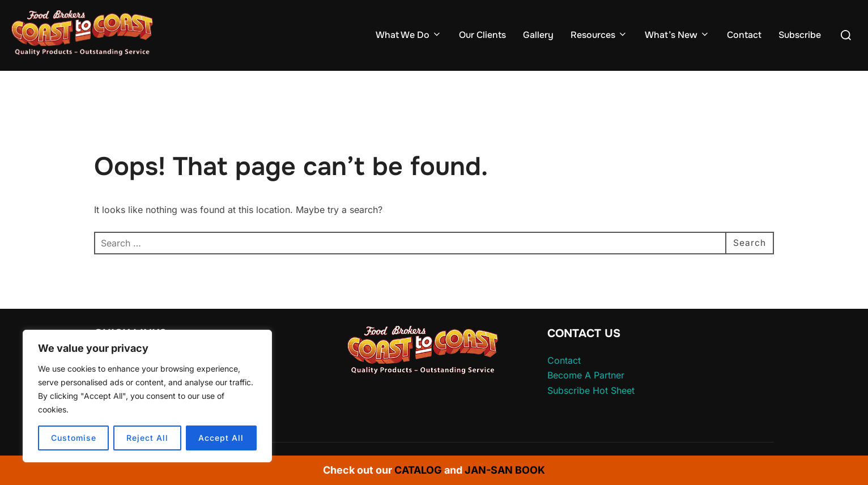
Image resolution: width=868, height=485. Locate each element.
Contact (744, 35)
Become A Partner (586, 375)
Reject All (147, 438)
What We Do (409, 35)
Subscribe (800, 35)
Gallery (538, 35)
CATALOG (418, 470)
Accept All (221, 438)
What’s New (677, 35)
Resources (599, 35)
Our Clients (482, 35)
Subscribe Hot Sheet (591, 390)
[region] (147, 396)
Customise (74, 438)
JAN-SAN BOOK (505, 470)
